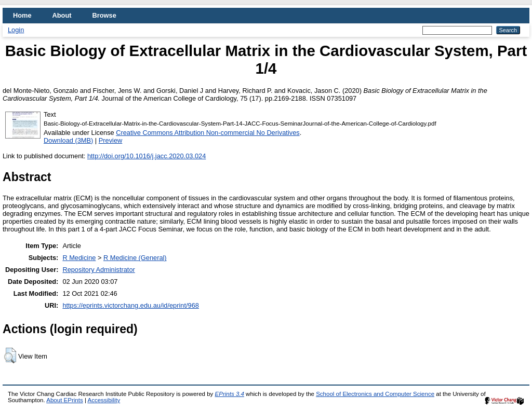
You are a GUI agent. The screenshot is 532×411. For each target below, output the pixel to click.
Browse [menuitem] (104, 15)
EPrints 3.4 (230, 394)
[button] (10, 355)
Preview (111, 140)
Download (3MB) (68, 140)
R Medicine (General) (135, 258)
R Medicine (79, 258)
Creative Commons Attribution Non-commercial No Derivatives (208, 133)
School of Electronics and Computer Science (375, 394)
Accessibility (104, 400)
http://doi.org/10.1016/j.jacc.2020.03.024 (147, 156)
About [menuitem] (62, 15)
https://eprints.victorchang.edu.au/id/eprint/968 (131, 305)
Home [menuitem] (22, 15)
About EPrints (64, 400)
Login (16, 30)
